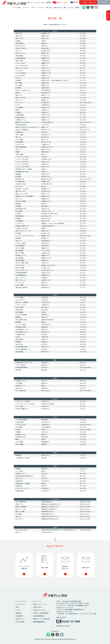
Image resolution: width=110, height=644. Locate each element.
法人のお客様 (20, 622)
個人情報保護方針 (39, 616)
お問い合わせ (38, 607)
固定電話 (19, 613)
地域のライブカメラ (40, 610)
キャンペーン (38, 601)
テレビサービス (21, 601)
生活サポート (20, 619)
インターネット (21, 604)
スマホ (18, 610)
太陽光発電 (19, 616)
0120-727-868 (71, 621)
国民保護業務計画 (39, 622)
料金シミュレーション (40, 604)
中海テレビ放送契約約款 (41, 613)
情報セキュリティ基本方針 (42, 619)
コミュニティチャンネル (36, 2)
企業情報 (49, 2)
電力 (17, 607)
